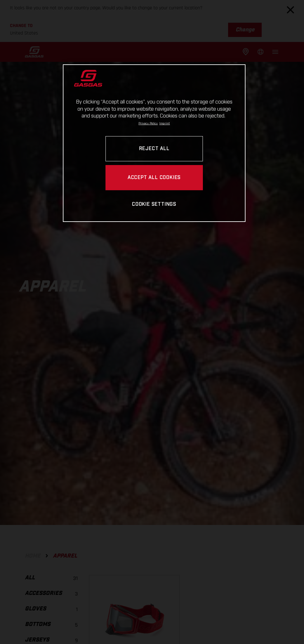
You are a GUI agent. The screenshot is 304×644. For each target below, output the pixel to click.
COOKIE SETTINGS (154, 204)
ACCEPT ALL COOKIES (154, 178)
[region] (154, 143)
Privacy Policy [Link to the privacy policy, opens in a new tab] (148, 123)
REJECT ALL (154, 149)
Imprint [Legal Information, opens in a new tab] (165, 123)
